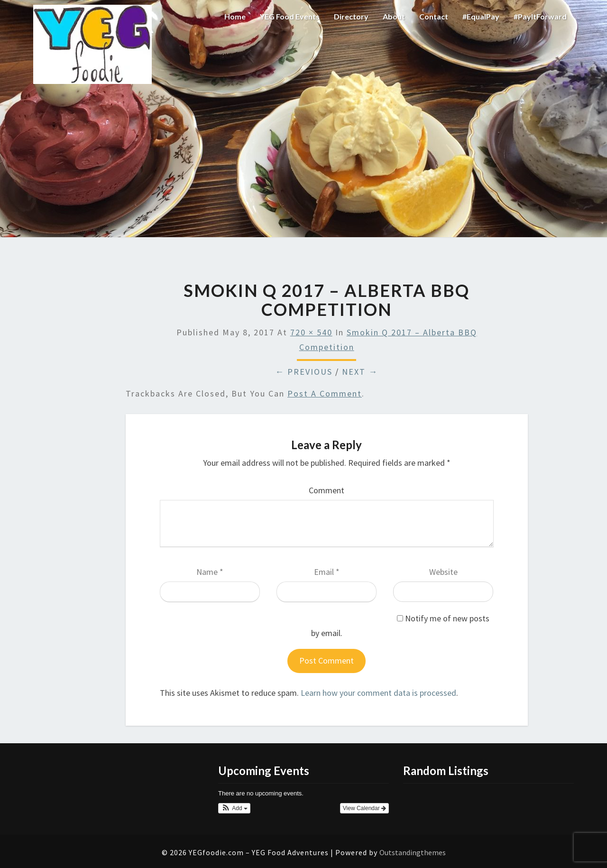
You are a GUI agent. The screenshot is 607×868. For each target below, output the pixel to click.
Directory (351, 16)
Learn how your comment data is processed (378, 693)
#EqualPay (481, 16)
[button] (234, 808)
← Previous (304, 372)
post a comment (325, 393)
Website (443, 572)
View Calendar (364, 808)
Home (235, 16)
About (394, 16)
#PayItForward (540, 16)
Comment (326, 490)
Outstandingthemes (413, 852)
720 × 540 (311, 332)
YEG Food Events (290, 16)
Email (327, 572)
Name (210, 572)
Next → (360, 372)
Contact (434, 16)
